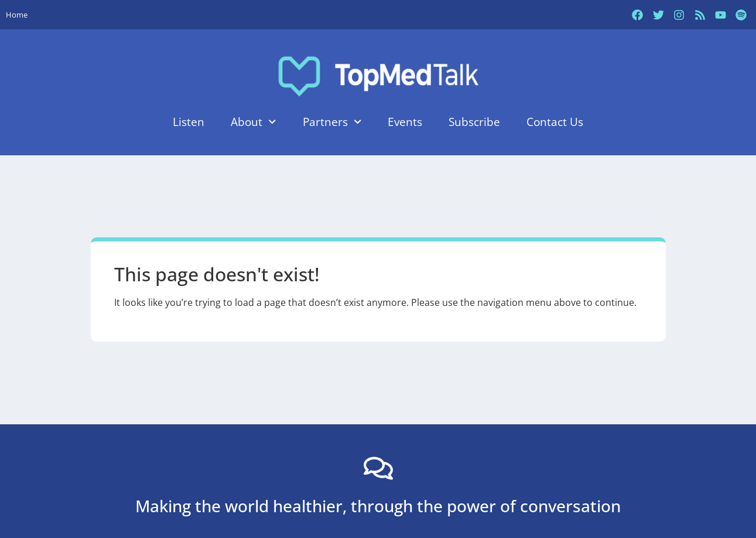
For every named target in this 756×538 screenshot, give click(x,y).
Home (17, 15)
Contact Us (555, 122)
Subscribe (474, 122)
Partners (332, 122)
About (253, 122)
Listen (189, 122)
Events (405, 122)
